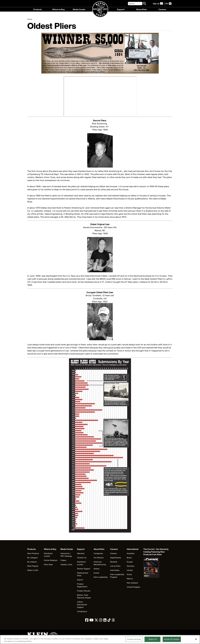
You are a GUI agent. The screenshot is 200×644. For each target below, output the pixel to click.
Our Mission (99, 558)
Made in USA (33, 570)
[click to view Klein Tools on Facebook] (87, 621)
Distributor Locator (48, 555)
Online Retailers (51, 560)
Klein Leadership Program (117, 576)
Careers (162, 9)
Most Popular (33, 566)
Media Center (79, 9)
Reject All (153, 639)
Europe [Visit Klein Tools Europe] (130, 562)
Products (38, 9)
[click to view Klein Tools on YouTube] (91, 621)
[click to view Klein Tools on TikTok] (109, 621)
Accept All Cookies (172, 639)
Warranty (81, 553)
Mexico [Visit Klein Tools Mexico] (130, 579)
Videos (63, 560)
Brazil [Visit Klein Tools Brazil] (129, 558)
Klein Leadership (101, 577)
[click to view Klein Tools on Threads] (113, 621)
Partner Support (84, 569)
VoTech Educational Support (82, 604)
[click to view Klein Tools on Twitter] (96, 621)
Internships (115, 570)
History (97, 569)
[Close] (196, 639)
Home (30, 19)
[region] (100, 639)
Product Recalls (84, 591)
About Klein (141, 9)
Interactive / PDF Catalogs (66, 555)
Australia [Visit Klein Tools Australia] (131, 553)
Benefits (114, 562)
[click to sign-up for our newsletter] (158, 3)
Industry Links (66, 564)
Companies (98, 553)
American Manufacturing (100, 563)
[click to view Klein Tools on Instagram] (101, 621)
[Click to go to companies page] (167, 3)
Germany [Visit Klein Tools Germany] (131, 566)
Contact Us (82, 558)
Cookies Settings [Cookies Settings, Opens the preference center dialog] (134, 639)
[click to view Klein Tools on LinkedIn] (105, 621)
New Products (33, 553)
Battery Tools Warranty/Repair (84, 596)
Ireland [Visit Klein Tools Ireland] (130, 570)
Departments (116, 558)
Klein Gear (48, 564)
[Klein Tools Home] (100, 9)
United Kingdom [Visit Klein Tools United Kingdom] (133, 587)
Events (96, 573)
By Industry (32, 562)
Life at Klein (115, 566)
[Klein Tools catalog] (156, 552)
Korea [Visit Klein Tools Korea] (129, 574)
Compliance (82, 611)
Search (80, 580)
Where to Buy (58, 9)
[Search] (135, 3)
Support (121, 9)
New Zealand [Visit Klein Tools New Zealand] (132, 583)
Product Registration (82, 585)
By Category (33, 558)
